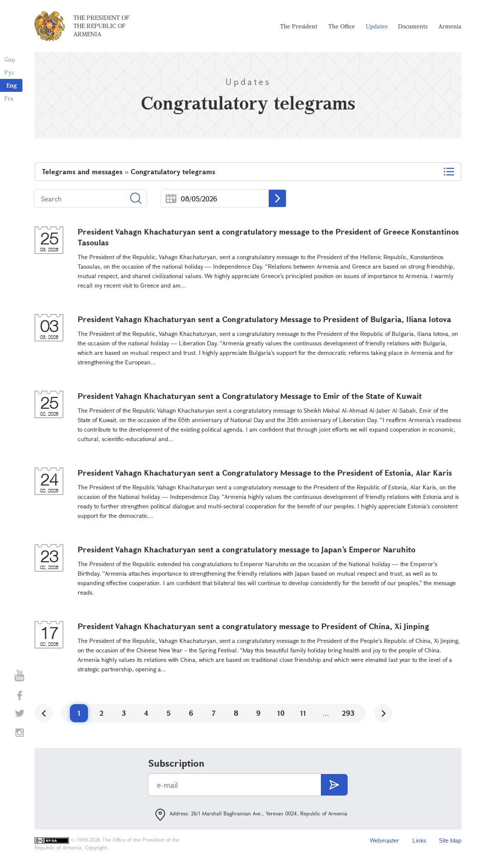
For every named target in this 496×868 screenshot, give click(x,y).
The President (299, 26)
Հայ (10, 59)
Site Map (450, 840)
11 (303, 713)
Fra (9, 98)
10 (281, 713)
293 (348, 713)
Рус (9, 72)
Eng (12, 85)
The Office (342, 26)
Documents (413, 26)
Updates (377, 26)
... (171, 199)
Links (419, 840)
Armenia (450, 26)
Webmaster (385, 840)
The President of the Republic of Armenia (101, 26)
